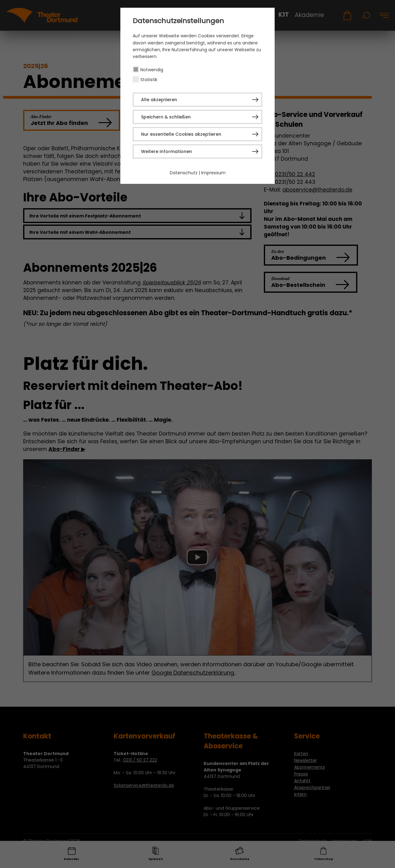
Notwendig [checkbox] (152, 70)
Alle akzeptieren (159, 100)
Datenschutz (184, 173)
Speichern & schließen (166, 117)
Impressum (213, 173)
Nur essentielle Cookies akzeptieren (181, 134)
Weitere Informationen (166, 151)
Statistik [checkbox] (149, 80)
